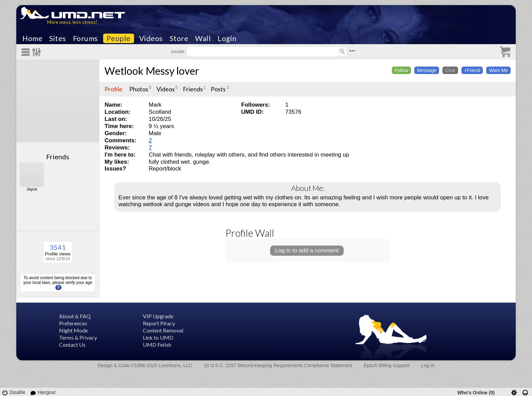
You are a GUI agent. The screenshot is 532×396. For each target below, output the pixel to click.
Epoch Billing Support (387, 365)
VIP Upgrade (158, 316)
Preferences (73, 323)
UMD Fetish (157, 345)
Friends (58, 157)
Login (227, 38)
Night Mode (73, 330)
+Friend (472, 70)
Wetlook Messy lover (152, 71)
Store (179, 38)
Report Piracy (159, 323)
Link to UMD (158, 337)
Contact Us (72, 345)
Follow (401, 70)
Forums (85, 38)
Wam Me (498, 70)
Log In (428, 365)
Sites (58, 38)
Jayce (32, 189)
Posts (218, 89)
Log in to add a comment (307, 250)
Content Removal (163, 330)
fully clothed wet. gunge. (179, 162)
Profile (113, 89)
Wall (203, 38)
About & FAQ (75, 316)
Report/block (165, 169)
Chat (450, 70)
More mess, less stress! (72, 22)
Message (427, 70)
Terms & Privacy (78, 337)
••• (352, 51)
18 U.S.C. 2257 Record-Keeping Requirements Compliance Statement (278, 365)
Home (32, 38)
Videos (151, 38)
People (119, 38)
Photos (139, 89)
